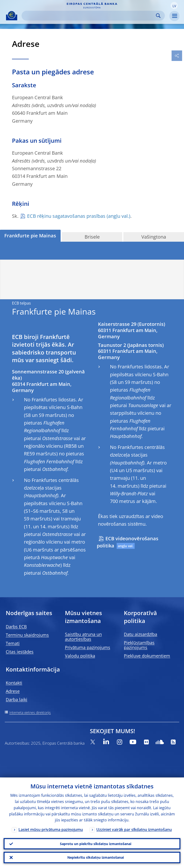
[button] (174, 5)
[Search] (89, 16)
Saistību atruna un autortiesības (83, 637)
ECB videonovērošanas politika (128, 542)
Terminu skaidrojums (27, 635)
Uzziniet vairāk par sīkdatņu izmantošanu (134, 830)
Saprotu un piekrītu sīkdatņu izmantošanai (96, 843)
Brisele (92, 237)
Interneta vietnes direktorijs (30, 712)
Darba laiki (17, 699)
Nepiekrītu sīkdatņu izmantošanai (96, 857)
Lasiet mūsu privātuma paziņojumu (51, 830)
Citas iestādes (20, 652)
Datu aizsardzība (141, 634)
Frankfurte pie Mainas (30, 236)
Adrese (13, 691)
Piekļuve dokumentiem (147, 656)
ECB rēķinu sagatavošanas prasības (66, 216)
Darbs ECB (16, 627)
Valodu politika (80, 656)
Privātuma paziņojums (88, 647)
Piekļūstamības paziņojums (139, 645)
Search (158, 16)
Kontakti (14, 683)
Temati (13, 643)
